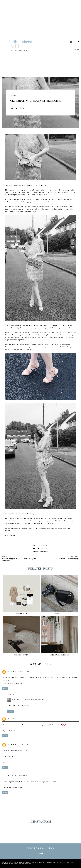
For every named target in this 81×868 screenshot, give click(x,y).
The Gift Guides (22, 614)
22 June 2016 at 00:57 (21, 776)
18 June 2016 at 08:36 (39, 700)
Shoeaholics (40, 209)
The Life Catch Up (22, 655)
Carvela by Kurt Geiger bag (66, 333)
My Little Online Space (11, 731)
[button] (72, 42)
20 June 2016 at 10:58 (24, 719)
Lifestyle (44, 551)
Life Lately (59, 614)
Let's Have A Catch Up (59, 655)
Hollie (10, 776)
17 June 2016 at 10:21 (23, 672)
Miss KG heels (36, 333)
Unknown (11, 672)
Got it (46, 866)
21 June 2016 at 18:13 (23, 744)
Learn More (38, 866)
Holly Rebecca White (22, 700)
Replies (12, 695)
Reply (5, 689)
